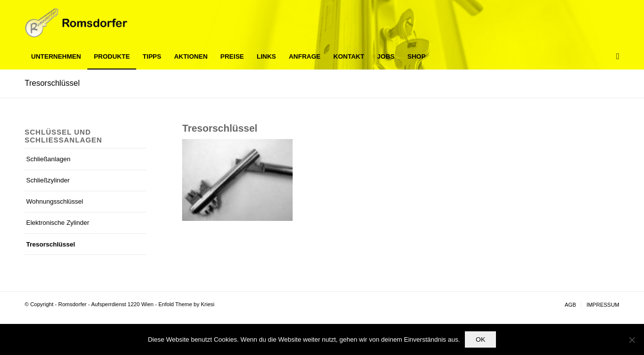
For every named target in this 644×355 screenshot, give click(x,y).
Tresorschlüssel (52, 83)
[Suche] (615, 57)
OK (480, 339)
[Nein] (632, 340)
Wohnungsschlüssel (55, 201)
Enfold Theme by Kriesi (187, 304)
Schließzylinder (48, 180)
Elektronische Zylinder (58, 223)
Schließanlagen (48, 159)
